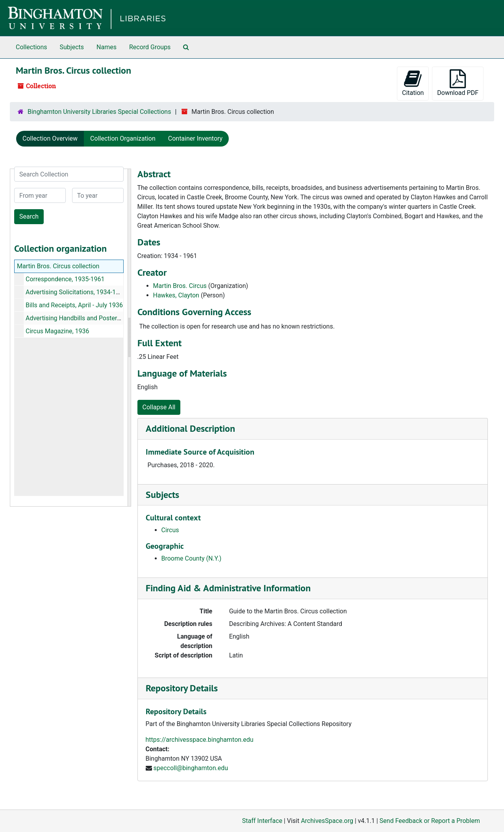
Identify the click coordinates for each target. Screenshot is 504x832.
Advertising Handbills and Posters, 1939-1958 (89, 318)
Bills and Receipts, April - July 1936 (74, 305)
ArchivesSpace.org (327, 821)
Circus (170, 530)
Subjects (72, 47)
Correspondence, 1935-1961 (65, 279)
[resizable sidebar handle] (129, 338)
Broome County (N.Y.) (192, 558)
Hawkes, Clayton (176, 295)
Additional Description (190, 428)
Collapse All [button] (159, 407)
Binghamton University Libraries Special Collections (99, 112)
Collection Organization (123, 138)
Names (107, 47)
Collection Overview (50, 138)
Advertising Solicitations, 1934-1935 (76, 292)
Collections (31, 47)
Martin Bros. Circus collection (58, 266)
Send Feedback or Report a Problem (430, 821)
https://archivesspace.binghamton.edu (200, 740)
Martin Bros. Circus (180, 286)
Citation (413, 83)
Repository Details (182, 688)
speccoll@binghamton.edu (191, 768)
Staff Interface (262, 821)
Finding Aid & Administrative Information (228, 588)
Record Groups (150, 47)
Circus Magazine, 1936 (57, 331)
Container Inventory (195, 138)
